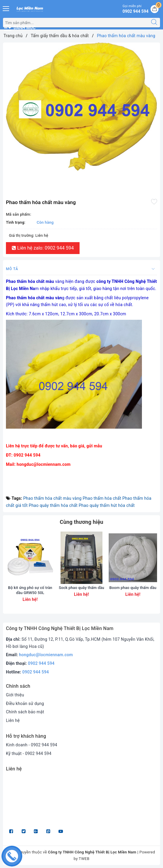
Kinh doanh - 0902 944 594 (32, 745)
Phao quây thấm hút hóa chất (107, 505)
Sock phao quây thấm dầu (81, 588)
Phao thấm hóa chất (102, 498)
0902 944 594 (41, 663)
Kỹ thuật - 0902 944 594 (29, 753)
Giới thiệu (15, 695)
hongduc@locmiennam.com (46, 655)
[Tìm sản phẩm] (76, 23)
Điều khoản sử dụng (25, 704)
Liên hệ (13, 720)
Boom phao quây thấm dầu (133, 588)
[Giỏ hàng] (155, 9)
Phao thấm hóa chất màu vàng (52, 498)
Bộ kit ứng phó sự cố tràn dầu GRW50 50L (30, 590)
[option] (81, 107)
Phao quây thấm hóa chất (53, 505)
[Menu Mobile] (6, 8)
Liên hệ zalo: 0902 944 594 (43, 248)
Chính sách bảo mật (25, 712)
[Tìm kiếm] (154, 23)
